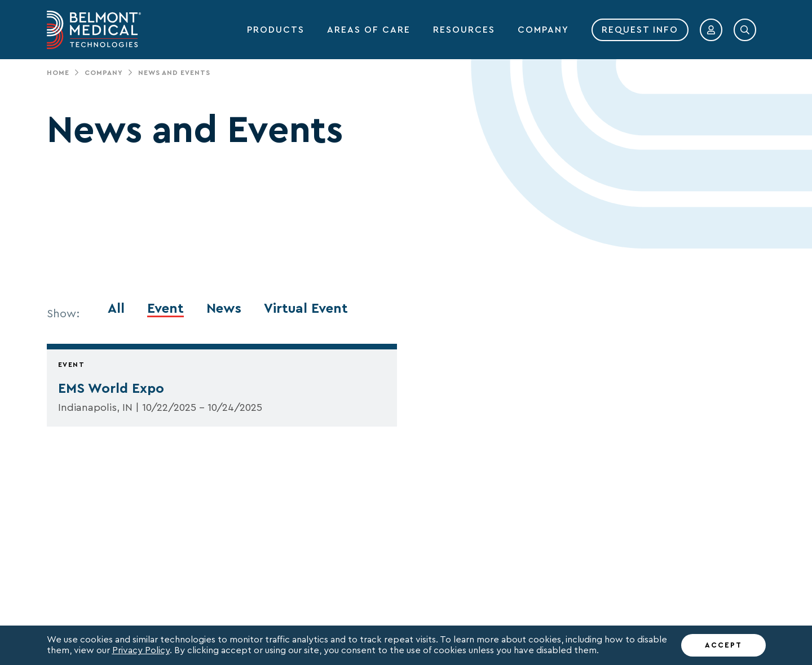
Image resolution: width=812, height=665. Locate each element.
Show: (63, 314)
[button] (711, 30)
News (224, 309)
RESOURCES (464, 30)
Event (166, 309)
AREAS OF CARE (369, 30)
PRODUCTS (276, 30)
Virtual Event (306, 309)
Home (58, 73)
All (116, 309)
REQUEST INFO (640, 30)
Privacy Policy (141, 650)
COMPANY (543, 30)
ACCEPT (723, 645)
